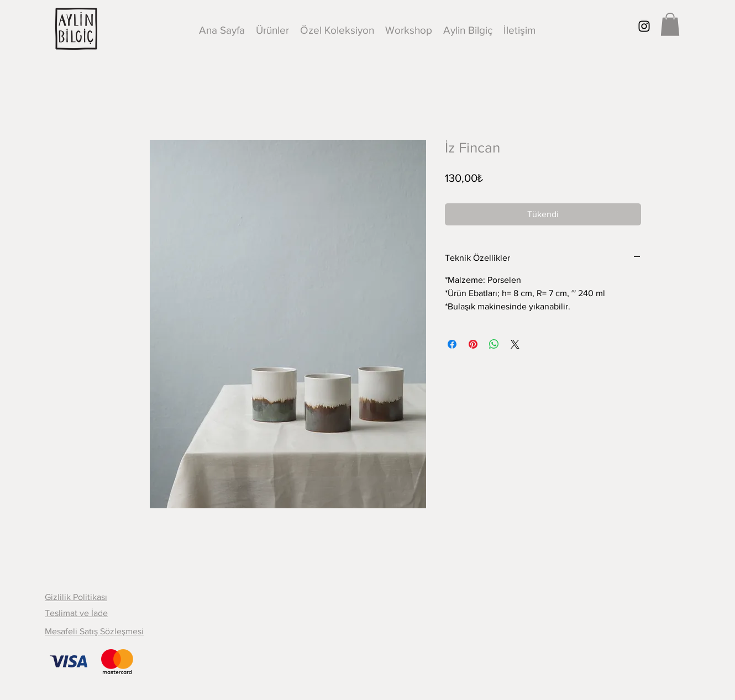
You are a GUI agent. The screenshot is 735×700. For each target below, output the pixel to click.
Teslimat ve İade (76, 613)
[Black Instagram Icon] (644, 26)
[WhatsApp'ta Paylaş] (494, 344)
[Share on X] (515, 344)
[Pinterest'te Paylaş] (473, 344)
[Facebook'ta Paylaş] (452, 344)
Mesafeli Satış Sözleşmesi (94, 631)
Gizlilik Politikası (76, 597)
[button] (670, 24)
